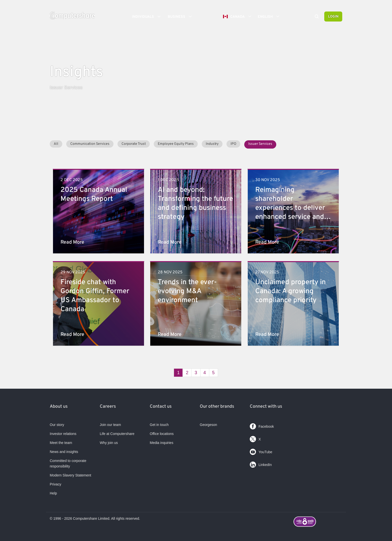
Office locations (162, 434)
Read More (72, 242)
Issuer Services (260, 144)
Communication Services (90, 144)
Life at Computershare (117, 434)
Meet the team (61, 443)
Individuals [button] (148, 17)
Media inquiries (161, 443)
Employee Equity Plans (176, 144)
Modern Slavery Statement (70, 475)
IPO (233, 144)
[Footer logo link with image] (318, 522)
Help (53, 493)
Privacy (55, 484)
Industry (212, 144)
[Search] (317, 17)
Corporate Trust (134, 144)
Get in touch (159, 425)
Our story (57, 425)
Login (333, 17)
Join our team (110, 425)
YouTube (261, 451)
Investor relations (63, 434)
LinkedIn (261, 464)
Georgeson (208, 425)
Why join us (109, 443)
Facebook (262, 425)
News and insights (64, 452)
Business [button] (181, 17)
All (56, 144)
